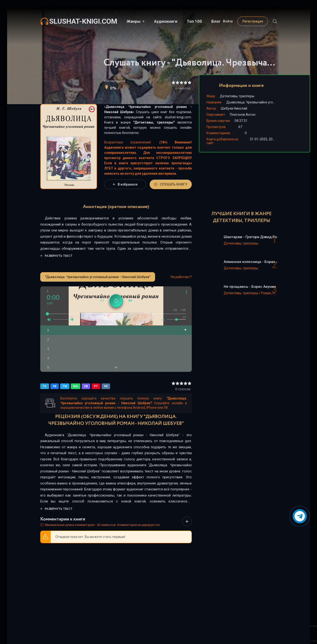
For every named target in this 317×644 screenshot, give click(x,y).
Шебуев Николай (234, 108)
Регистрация (253, 21)
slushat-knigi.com (83, 21)
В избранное (125, 184)
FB (55, 386)
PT (96, 386)
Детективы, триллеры (154, 122)
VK (106, 386)
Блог (216, 21)
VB (86, 386)
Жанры (134, 21)
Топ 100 (194, 21)
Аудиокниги (166, 21)
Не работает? (181, 277)
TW (65, 386)
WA (76, 386)
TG (45, 386)
